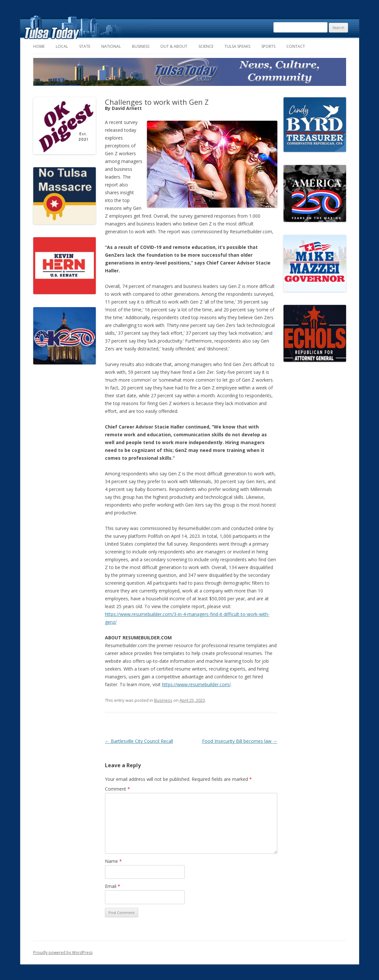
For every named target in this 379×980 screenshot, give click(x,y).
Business (141, 46)
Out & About (174, 46)
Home (39, 46)
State (85, 46)
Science (206, 46)
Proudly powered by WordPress (63, 953)
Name (113, 861)
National (111, 46)
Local (62, 46)
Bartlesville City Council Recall (139, 741)
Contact (296, 46)
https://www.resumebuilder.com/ (196, 684)
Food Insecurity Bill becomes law (240, 741)
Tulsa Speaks (237, 46)
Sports (268, 46)
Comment (117, 789)
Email (113, 886)
